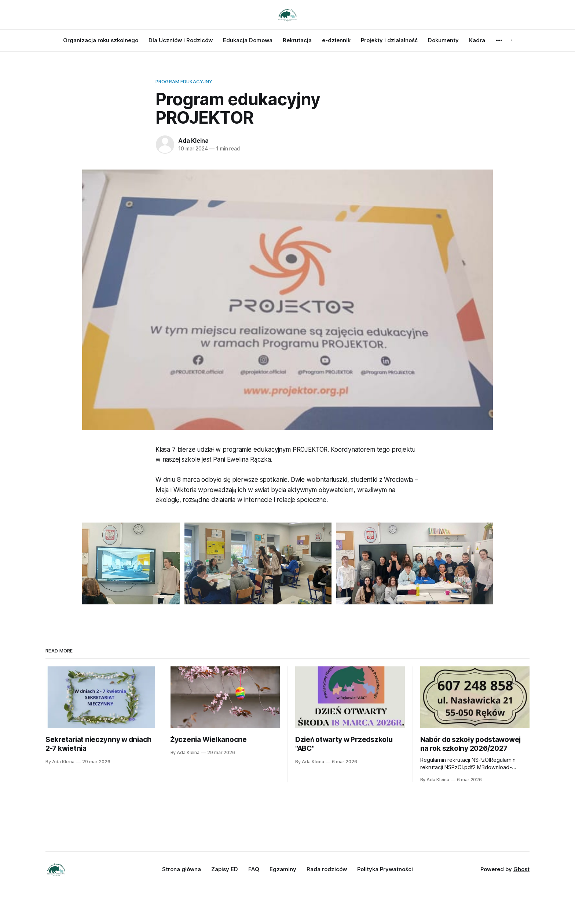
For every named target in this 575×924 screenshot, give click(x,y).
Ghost (521, 869)
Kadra (477, 40)
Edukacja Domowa (248, 40)
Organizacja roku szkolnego (101, 40)
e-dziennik (336, 40)
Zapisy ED (225, 869)
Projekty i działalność (389, 40)
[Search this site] (512, 40)
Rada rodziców (327, 869)
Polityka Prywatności (385, 869)
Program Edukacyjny (184, 81)
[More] (499, 40)
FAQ (254, 869)
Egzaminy (283, 869)
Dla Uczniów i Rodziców (181, 40)
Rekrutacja (297, 40)
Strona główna (182, 869)
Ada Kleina (193, 141)
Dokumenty (443, 40)
